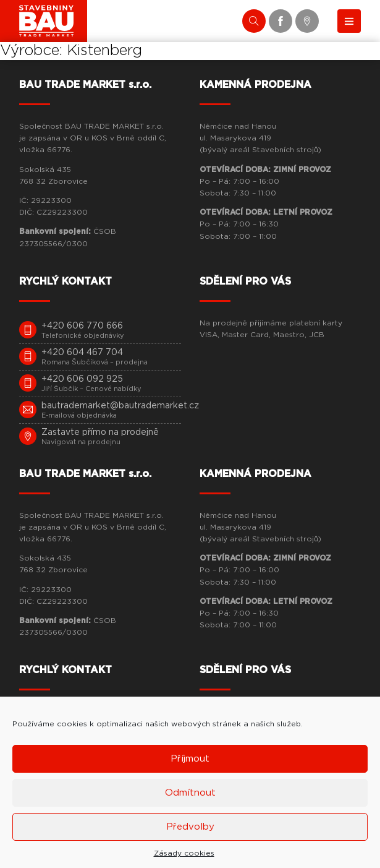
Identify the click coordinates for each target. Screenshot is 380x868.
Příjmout (190, 759)
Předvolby (190, 827)
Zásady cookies (184, 853)
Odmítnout (190, 793)
